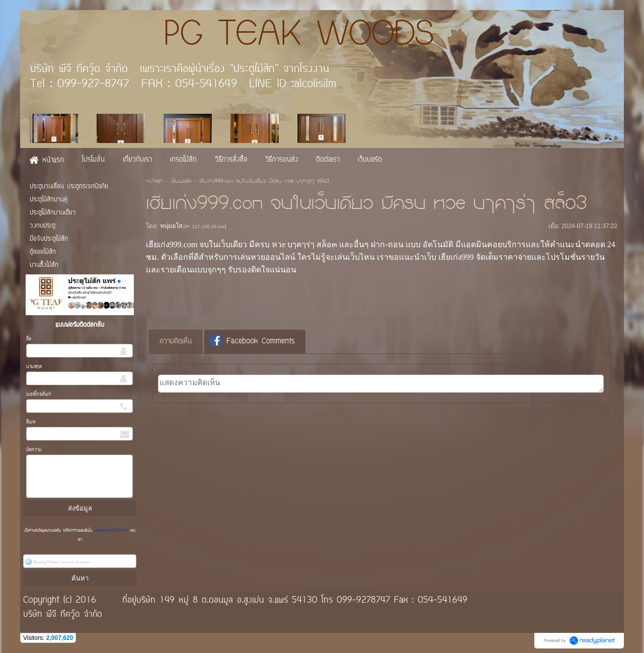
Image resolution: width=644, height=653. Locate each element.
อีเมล (31, 422)
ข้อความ (34, 450)
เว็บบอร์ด (181, 182)
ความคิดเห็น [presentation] (176, 342)
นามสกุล (34, 367)
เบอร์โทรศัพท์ (39, 394)
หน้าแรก (154, 182)
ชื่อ (29, 339)
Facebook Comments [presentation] (252, 341)
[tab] (176, 342)
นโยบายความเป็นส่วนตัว (111, 531)
